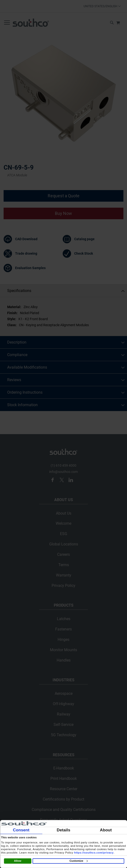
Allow (18, 861)
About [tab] (106, 830)
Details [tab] (63, 830)
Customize (78, 861)
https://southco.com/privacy (94, 853)
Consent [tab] (21, 830)
